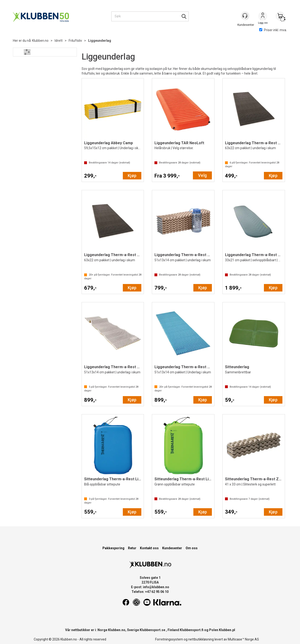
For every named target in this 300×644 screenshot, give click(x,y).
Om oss (192, 548)
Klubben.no (40, 41)
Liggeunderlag (100, 41)
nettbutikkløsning (201, 639)
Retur (132, 548)
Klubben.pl (227, 630)
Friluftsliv (75, 41)
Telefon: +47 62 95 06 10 (150, 592)
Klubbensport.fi (192, 630)
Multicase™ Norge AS (243, 639)
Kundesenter (172, 548)
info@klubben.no (156, 587)
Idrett (59, 41)
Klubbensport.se (152, 630)
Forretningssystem (169, 639)
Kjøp (132, 176)
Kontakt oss (149, 548)
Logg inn (263, 17)
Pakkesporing (113, 548)
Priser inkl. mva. (273, 30)
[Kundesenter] (245, 16)
